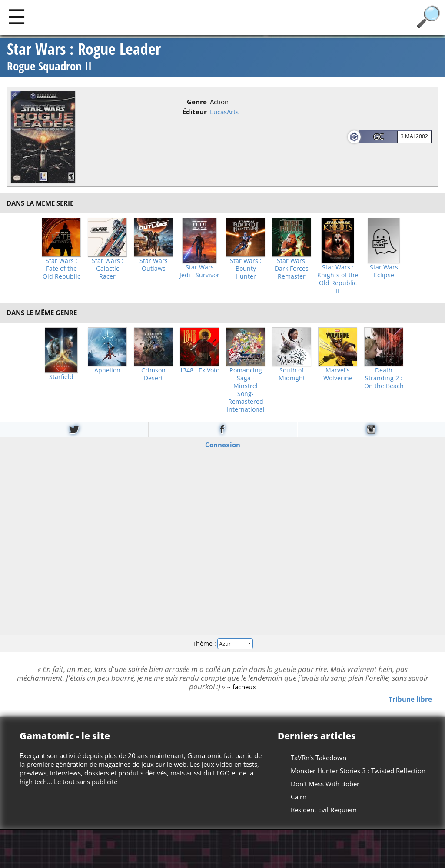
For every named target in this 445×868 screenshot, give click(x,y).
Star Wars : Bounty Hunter (246, 269)
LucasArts (224, 112)
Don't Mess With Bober (325, 784)
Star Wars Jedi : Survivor (199, 271)
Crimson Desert (153, 374)
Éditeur (195, 112)
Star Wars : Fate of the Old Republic (61, 269)
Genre (197, 102)
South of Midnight (292, 374)
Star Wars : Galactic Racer (108, 269)
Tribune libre (410, 699)
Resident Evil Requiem (324, 810)
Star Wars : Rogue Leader (84, 58)
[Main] (17, 16)
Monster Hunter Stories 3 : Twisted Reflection (358, 771)
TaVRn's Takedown (319, 758)
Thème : (222, 644)
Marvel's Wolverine (338, 374)
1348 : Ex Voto (199, 370)
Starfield (61, 377)
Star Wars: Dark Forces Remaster (292, 269)
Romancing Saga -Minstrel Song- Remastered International (246, 390)
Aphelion (107, 370)
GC (379, 136)
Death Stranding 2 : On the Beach (384, 378)
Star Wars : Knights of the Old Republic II (338, 279)
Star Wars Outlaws (154, 265)
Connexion (223, 444)
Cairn (299, 797)
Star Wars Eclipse (384, 271)
